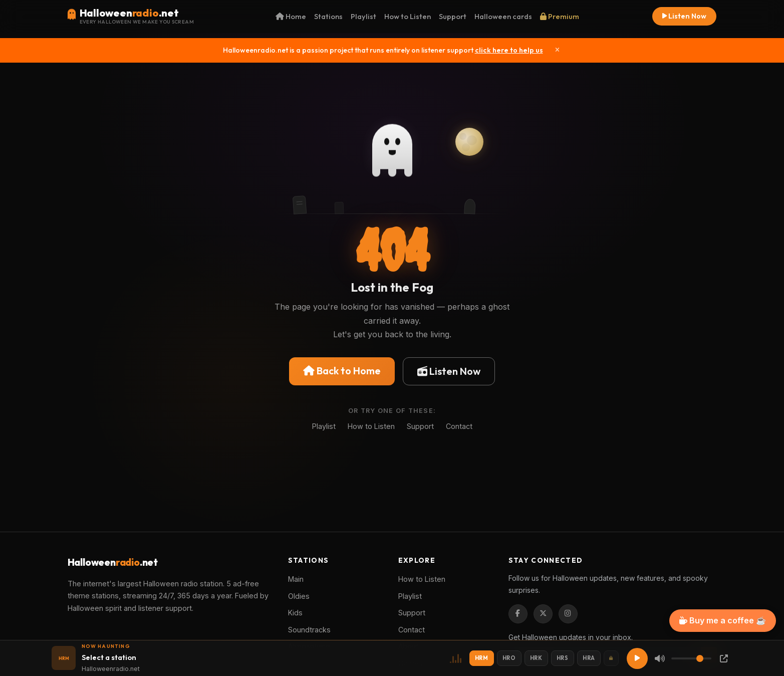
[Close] (557, 50)
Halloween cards (503, 16)
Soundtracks (309, 630)
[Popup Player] (724, 658)
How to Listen (408, 16)
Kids (295, 613)
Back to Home (342, 371)
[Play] (637, 658)
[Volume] (691, 658)
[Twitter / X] (543, 614)
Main (296, 579)
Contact (459, 426)
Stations (328, 16)
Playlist (363, 16)
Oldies (299, 596)
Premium (560, 16)
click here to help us (509, 50)
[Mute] (660, 658)
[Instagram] (568, 614)
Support (453, 16)
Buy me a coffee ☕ (723, 620)
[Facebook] (518, 614)
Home (291, 16)
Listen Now (684, 16)
